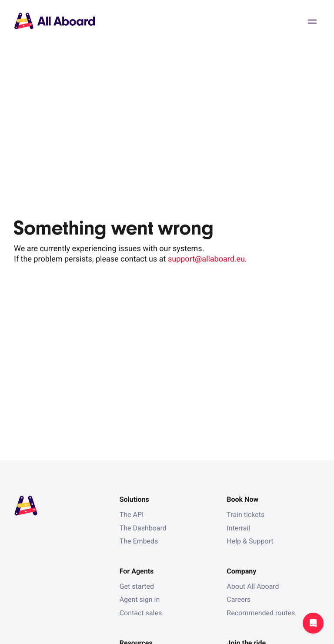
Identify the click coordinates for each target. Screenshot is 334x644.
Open (312, 22)
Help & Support (250, 541)
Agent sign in (140, 599)
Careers (239, 599)
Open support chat (313, 623)
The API (132, 515)
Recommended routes (261, 613)
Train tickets (245, 515)
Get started (137, 586)
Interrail (238, 528)
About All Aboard (253, 586)
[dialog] (0, 0)
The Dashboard (143, 528)
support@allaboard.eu (206, 259)
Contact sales (141, 613)
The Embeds (139, 541)
